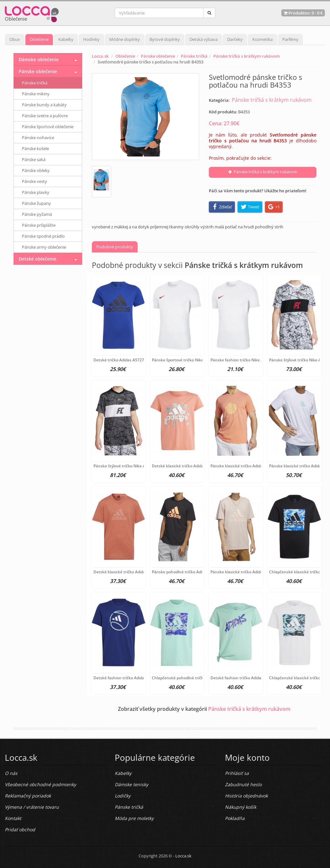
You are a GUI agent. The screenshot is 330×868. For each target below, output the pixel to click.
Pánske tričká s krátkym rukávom (247, 56)
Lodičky (123, 796)
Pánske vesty (34, 181)
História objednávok (246, 796)
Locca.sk (100, 56)
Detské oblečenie (38, 259)
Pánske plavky (36, 192)
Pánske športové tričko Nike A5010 (184, 360)
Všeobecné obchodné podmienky (40, 784)
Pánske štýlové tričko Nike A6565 (124, 466)
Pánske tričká (194, 56)
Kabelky (66, 39)
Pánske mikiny (36, 94)
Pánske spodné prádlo (43, 236)
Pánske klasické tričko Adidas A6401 (244, 466)
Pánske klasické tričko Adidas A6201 (244, 572)
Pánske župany (36, 203)
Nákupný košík (241, 807)
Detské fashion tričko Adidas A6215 (126, 678)
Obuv (15, 39)
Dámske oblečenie (39, 59)
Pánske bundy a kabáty (44, 105)
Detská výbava (204, 39)
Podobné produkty (115, 247)
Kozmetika (262, 39)
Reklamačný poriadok (28, 796)
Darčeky (235, 39)
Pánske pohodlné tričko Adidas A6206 (186, 572)
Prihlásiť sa (237, 773)
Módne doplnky (125, 39)
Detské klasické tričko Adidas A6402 (185, 466)
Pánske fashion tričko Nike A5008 (241, 360)
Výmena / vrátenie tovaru (32, 807)
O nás (11, 773)
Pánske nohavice (38, 138)
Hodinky (91, 39)
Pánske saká (34, 159)
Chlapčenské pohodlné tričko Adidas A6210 (192, 678)
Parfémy (290, 39)
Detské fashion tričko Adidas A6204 (243, 678)
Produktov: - (303, 13)
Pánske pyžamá (37, 214)
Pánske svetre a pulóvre (45, 116)
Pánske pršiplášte (39, 225)
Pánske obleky (36, 170)
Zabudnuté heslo (243, 784)
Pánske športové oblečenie (48, 127)
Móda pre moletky (134, 818)
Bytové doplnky (165, 39)
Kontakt (13, 818)
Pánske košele (35, 148)
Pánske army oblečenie (44, 247)
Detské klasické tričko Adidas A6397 (127, 572)
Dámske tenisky (131, 784)
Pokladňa (235, 818)
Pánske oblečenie (158, 56)
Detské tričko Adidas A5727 (119, 360)
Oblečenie (39, 39)
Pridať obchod (20, 830)
